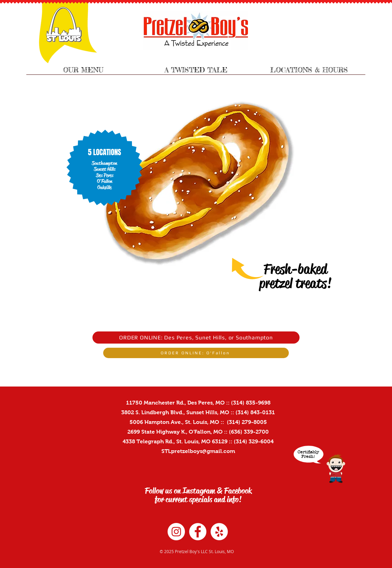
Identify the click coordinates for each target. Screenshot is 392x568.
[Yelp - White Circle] (219, 532)
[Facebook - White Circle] (198, 532)
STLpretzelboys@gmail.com (198, 451)
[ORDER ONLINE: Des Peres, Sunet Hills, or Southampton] (196, 338)
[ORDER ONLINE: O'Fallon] (196, 353)
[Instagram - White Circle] (176, 532)
